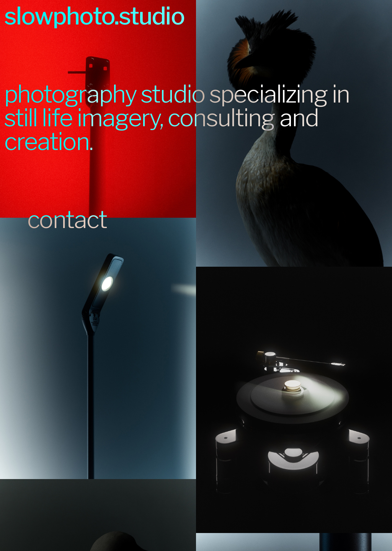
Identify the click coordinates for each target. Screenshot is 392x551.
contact (56, 220)
